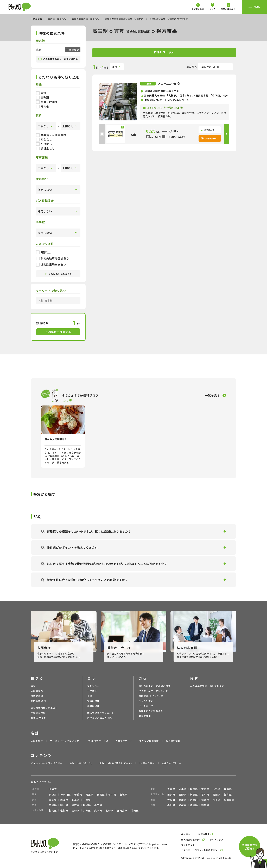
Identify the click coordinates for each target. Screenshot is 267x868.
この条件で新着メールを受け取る (58, 59)
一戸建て (92, 691)
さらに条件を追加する (58, 274)
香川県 (171, 805)
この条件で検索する (58, 332)
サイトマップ (216, 839)
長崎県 (75, 810)
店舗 (41, 93)
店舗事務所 (37, 691)
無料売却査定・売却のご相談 (155, 686)
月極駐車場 (37, 696)
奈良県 (217, 800)
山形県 (217, 789)
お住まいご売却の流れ (151, 711)
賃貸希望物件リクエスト (44, 708)
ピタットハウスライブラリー (47, 763)
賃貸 (33, 686)
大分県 (87, 810)
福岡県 (53, 810)
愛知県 (53, 800)
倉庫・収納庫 (47, 102)
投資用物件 (93, 701)
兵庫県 (183, 800)
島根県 (87, 805)
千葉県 (78, 795)
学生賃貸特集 (38, 713)
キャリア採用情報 (149, 741)
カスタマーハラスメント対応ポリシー (200, 850)
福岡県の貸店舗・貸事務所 (86, 19)
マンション (93, 686)
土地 (90, 696)
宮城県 (205, 789)
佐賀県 (64, 810)
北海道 (53, 789)
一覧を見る (213, 395)
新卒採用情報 (173, 741)
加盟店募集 (204, 834)
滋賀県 (205, 800)
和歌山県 (229, 800)
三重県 (87, 800)
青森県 (171, 789)
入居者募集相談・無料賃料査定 (207, 686)
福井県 (228, 795)
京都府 (194, 800)
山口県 (98, 805)
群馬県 (101, 795)
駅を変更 (74, 50)
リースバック (146, 706)
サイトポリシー (189, 845)
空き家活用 (145, 716)
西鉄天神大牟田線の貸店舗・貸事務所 (125, 19)
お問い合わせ (209, 138)
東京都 (53, 795)
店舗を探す (37, 741)
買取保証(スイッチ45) (151, 696)
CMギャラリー (147, 763)
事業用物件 (93, 706)
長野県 (183, 795)
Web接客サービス (98, 741)
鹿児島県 (122, 810)
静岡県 (64, 800)
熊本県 (98, 810)
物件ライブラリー (171, 763)
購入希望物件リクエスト (101, 713)
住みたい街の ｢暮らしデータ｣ (116, 763)
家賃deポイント (40, 718)
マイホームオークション (152, 691)
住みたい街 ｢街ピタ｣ (81, 763)
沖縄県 (135, 810)
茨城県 (123, 795)
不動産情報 (37, 19)
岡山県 (64, 805)
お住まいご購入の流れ (100, 718)
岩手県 (183, 789)
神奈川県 (66, 795)
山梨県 (171, 795)
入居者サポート (124, 741)
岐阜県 (75, 800)
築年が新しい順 (210, 67)
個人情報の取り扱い (191, 839)
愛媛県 (183, 805)
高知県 (205, 805)
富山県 (217, 795)
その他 (43, 106)
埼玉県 (90, 795)
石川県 (205, 795)
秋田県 (194, 789)
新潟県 (194, 795)
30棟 (115, 67)
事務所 (43, 97)
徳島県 (194, 805)
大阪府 (171, 800)
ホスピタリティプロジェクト (66, 741)
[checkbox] (102, 134)
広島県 (53, 805)
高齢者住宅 (37, 701)
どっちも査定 (146, 701)
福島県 (228, 789)
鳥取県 (75, 805)
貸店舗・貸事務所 (58, 19)
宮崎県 (110, 810)
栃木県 (112, 795)
